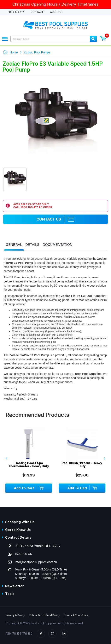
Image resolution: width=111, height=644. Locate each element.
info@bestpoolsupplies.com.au (36, 562)
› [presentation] (105, 458)
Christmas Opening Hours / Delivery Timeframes (55, 4)
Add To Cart (29, 488)
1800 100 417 (16, 12)
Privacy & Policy (15, 615)
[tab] (14, 246)
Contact (37, 12)
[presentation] (14, 245)
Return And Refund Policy (44, 615)
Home (14, 52)
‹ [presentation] (6, 458)
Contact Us (55, 219)
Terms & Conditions (76, 615)
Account (57, 12)
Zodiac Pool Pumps (37, 52)
